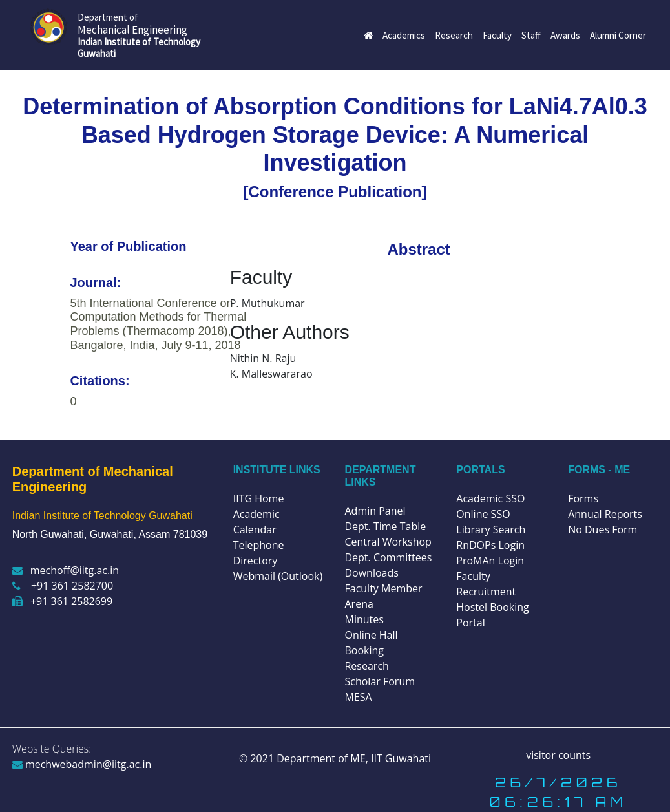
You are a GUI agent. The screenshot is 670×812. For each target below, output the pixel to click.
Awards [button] (565, 35)
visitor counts (558, 755)
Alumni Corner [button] (618, 35)
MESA (358, 697)
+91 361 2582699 (62, 601)
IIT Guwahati (400, 758)
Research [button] (454, 35)
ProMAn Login (490, 561)
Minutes (364, 619)
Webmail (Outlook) (278, 576)
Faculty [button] (497, 35)
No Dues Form (602, 529)
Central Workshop (388, 542)
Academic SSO (490, 498)
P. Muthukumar (267, 303)
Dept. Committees (388, 557)
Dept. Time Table (385, 526)
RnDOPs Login (490, 545)
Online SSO (483, 514)
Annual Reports (605, 514)
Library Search (491, 529)
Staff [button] (531, 35)
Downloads (371, 573)
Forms (583, 498)
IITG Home (259, 498)
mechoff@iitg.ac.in (66, 570)
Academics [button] (404, 35)
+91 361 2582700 (63, 586)
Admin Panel (375, 511)
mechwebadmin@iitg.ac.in (82, 764)
